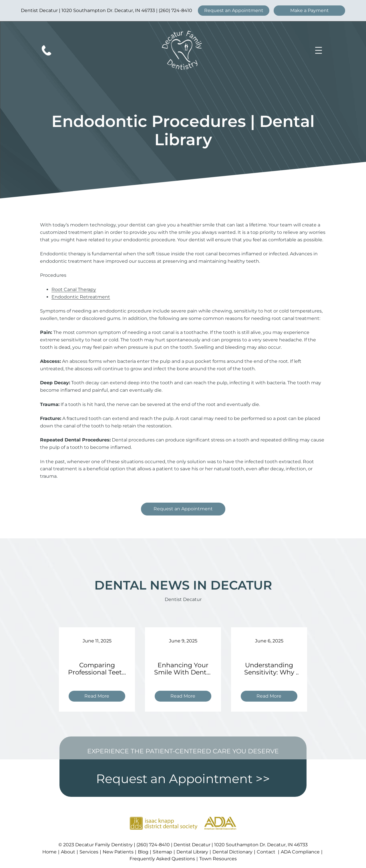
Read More (99, 697)
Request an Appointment (234, 10)
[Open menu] (319, 50)
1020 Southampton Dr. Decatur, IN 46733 (108, 10)
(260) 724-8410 (175, 10)
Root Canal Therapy (74, 289)
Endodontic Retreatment (81, 297)
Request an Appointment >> (183, 779)
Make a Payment (310, 10)
